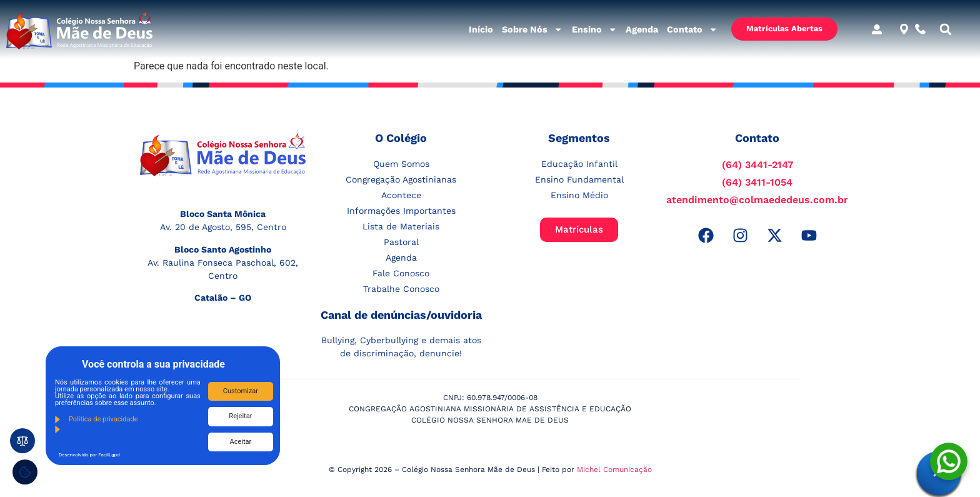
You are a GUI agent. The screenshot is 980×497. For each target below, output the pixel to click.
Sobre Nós (532, 29)
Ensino (594, 29)
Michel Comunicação (614, 469)
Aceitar (241, 442)
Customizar (241, 391)
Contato (692, 29)
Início (481, 29)
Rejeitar (240, 416)
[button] (946, 29)
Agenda (642, 29)
